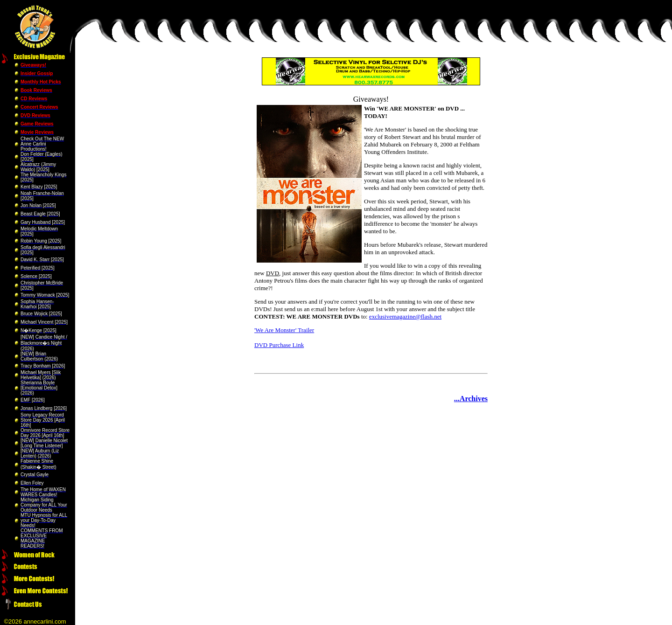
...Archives (471, 399)
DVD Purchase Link (279, 345)
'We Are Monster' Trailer (284, 330)
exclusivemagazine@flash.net (405, 316)
